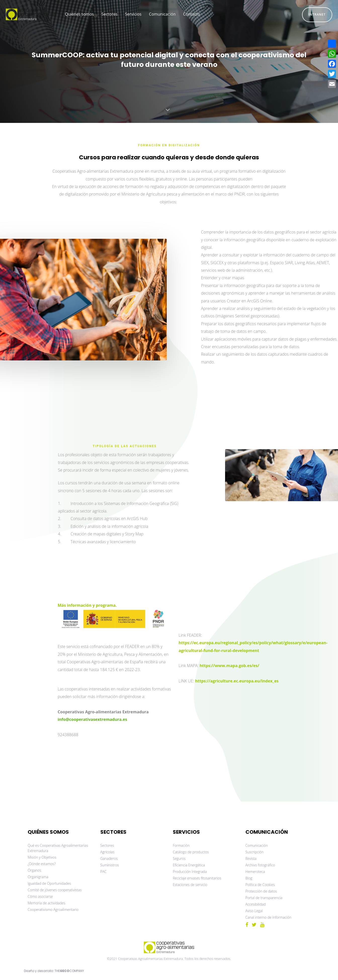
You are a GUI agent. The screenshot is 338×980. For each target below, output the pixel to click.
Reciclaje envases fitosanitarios (197, 878)
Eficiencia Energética (189, 865)
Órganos (34, 870)
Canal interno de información (268, 917)
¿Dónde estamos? (42, 864)
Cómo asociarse (40, 896)
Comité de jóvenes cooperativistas (55, 890)
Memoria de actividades (47, 903)
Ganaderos (109, 858)
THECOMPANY (69, 971)
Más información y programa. (87, 605)
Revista (251, 858)
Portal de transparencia (264, 898)
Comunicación (257, 845)
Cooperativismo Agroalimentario (53, 909)
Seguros (179, 858)
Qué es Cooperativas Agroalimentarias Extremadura (58, 848)
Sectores (107, 845)
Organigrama (38, 877)
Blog (249, 878)
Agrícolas (107, 852)
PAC (103, 872)
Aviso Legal (254, 911)
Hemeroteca (255, 872)
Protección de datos (261, 891)
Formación (181, 845)
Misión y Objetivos (42, 857)
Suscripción (255, 852)
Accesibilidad (256, 904)
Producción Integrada (190, 872)
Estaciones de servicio (190, 885)
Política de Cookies (260, 885)
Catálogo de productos (191, 852)
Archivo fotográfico (260, 865)
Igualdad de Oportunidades (49, 883)
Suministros (110, 865)
